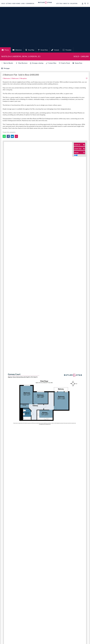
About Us (64, 3)
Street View (43, 50)
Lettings (10, 3)
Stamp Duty (77, 63)
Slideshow (17, 50)
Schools (55, 50)
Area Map (30, 50)
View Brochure (22, 63)
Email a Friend (64, 63)
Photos (5, 50)
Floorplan (67, 50)
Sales (3, 3)
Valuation (73, 3)
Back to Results (7, 63)
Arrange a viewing (37, 63)
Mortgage (5, 68)
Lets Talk (56, 3)
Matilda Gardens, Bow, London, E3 (21, 56)
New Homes (18, 3)
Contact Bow (51, 63)
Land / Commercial (31, 3)
